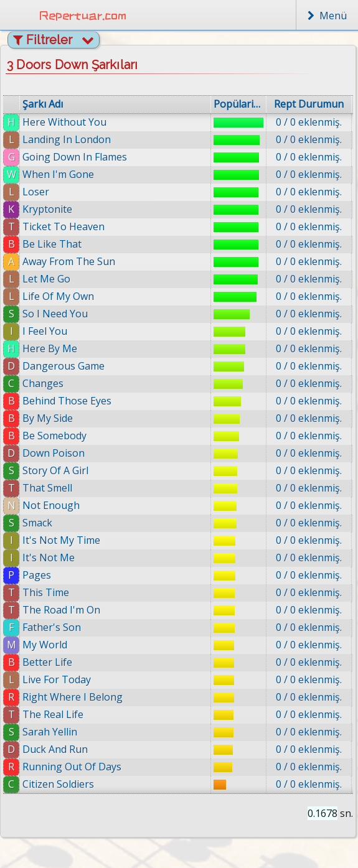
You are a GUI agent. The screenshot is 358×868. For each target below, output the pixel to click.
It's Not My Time (61, 540)
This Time (46, 592)
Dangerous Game (64, 366)
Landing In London (67, 139)
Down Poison (54, 453)
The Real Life (53, 714)
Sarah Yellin (50, 732)
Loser (36, 192)
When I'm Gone (58, 174)
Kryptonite (47, 209)
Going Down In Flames (75, 157)
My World (45, 645)
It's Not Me (49, 558)
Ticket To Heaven (64, 226)
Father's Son (52, 627)
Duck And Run (56, 749)
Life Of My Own (58, 296)
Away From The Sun (69, 261)
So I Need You (55, 314)
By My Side (48, 418)
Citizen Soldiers (61, 784)
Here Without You (64, 122)
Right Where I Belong (73, 697)
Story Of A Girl (55, 470)
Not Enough (51, 505)
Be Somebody (54, 436)
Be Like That (52, 244)
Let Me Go (46, 279)
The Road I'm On (61, 610)
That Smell (47, 488)
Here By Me (50, 348)
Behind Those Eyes (67, 401)
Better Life (47, 662)
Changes (43, 383)
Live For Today (57, 679)
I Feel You (45, 331)
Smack (37, 523)
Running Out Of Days (73, 767)
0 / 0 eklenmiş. (309, 122)
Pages (37, 575)
